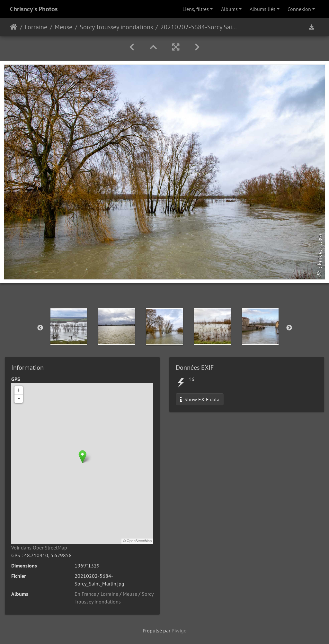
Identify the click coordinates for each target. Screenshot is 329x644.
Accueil (14, 27)
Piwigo (179, 630)
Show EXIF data (200, 399)
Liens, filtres (196, 9)
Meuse (63, 27)
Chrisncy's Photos (34, 9)
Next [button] (289, 328)
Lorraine (36, 27)
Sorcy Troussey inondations (116, 27)
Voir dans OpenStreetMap (39, 548)
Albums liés (262, 9)
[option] (69, 326)
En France (85, 594)
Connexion (299, 9)
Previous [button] (40, 328)
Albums (229, 9)
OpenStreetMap (139, 541)
